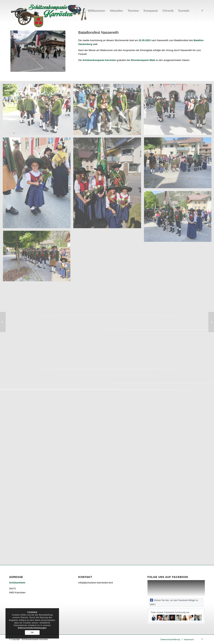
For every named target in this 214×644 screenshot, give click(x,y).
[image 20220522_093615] (38, 111)
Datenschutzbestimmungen (32, 628)
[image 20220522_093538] (109, 111)
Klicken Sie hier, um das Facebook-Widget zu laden (174, 602)
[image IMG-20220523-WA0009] (38, 184)
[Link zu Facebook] (202, 11)
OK (32, 632)
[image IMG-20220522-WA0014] (109, 184)
